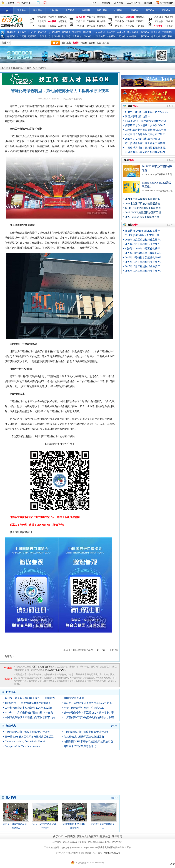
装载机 (92, 43)
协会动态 (66, 36)
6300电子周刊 (133, 3)
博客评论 (77, 36)
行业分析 (87, 36)
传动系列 (111, 36)
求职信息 (159, 21)
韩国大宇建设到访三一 (76, 698)
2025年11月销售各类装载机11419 (143, 253)
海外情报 (11, 36)
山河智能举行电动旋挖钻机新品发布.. (146, 152)
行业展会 (159, 26)
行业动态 (52, 17)
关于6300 (58, 836)
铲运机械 (118, 10)
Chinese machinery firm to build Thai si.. (25, 742)
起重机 (76, 43)
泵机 (99, 43)
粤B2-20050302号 (112, 853)
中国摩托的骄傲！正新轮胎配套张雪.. (146, 148)
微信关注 (148, 3)
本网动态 (70, 836)
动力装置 (101, 36)
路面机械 (86, 10)
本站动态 (111, 32)
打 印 (101, 650)
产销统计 (140, 21)
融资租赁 (66, 32)
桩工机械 (150, 10)
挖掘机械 (134, 10)
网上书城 (169, 17)
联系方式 (82, 836)
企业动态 (62, 17)
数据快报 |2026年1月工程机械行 (142, 231)
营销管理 (77, 32)
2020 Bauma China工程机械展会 (142, 217)
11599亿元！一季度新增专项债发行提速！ (28, 703)
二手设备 (54, 10)
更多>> (114, 726)
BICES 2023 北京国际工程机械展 (143, 208)
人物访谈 (42, 26)
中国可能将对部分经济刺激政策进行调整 (27, 732)
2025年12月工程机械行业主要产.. (143, 240)
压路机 (106, 43)
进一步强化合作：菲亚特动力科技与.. (146, 143)
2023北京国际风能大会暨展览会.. (143, 204)
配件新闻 (91, 26)
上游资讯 (42, 21)
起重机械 (166, 10)
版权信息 (105, 836)
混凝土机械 (102, 10)
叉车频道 (70, 10)
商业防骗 (87, 32)
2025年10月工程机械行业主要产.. (143, 262)
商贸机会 (119, 17)
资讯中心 (22, 10)
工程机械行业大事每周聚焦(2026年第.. (146, 130)
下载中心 (119, 21)
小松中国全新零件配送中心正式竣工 (84, 708)
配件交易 (101, 26)
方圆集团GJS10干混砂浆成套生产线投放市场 (88, 742)
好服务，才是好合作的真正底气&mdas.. (147, 112)
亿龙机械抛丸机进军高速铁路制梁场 (84, 737)
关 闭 (114, 650)
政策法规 (56, 36)
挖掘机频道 (167, 32)
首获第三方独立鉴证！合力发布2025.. (146, 125)
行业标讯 (130, 21)
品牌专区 (101, 17)
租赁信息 (140, 17)
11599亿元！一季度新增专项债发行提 (146, 121)
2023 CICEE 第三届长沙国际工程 (143, 213)
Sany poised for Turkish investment (23, 746)
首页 (94, 3)
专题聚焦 (62, 21)
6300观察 (132, 36)
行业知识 (169, 21)
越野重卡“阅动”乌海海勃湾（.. (80, 746)
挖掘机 (84, 43)
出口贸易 (22, 36)
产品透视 (42, 32)
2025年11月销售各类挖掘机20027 (143, 258)
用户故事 (101, 21)
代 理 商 (81, 26)
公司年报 (121, 36)
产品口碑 (81, 21)
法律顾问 (117, 836)
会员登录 (10, 3)
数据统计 (119, 26)
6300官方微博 (167, 3)
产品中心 (91, 17)
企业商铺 (130, 17)
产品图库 (91, 21)
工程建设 (52, 26)
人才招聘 (159, 17)
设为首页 (106, 3)
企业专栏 (121, 32)
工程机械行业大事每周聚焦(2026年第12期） (29, 708)
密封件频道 (133, 32)
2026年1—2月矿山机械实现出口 (142, 139)
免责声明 (93, 836)
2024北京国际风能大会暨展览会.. (143, 199)
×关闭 (172, 864)
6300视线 (52, 21)
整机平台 (38, 10)
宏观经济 (62, 26)
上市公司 (140, 26)
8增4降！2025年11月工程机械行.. (143, 249)
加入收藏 (119, 3)
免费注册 (26, 3)
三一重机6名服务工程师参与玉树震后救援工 (29, 737)
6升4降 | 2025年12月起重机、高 (142, 235)
